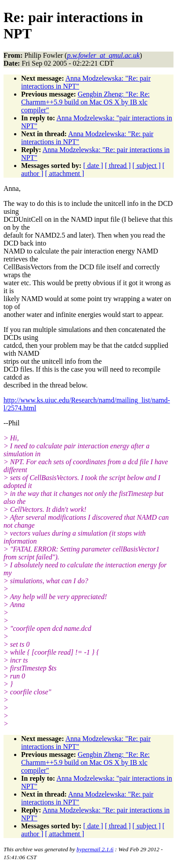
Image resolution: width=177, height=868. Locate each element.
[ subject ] (147, 166)
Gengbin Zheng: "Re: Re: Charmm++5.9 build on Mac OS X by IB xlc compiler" (85, 102)
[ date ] (93, 166)
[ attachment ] (65, 173)
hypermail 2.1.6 (95, 849)
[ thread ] (118, 166)
